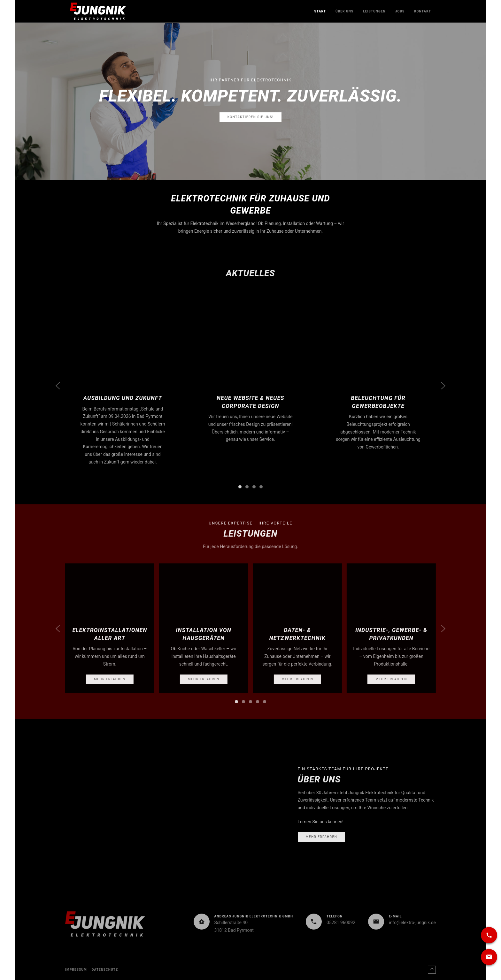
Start (320, 11)
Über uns (344, 11)
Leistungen (374, 11)
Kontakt (423, 11)
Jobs (400, 11)
